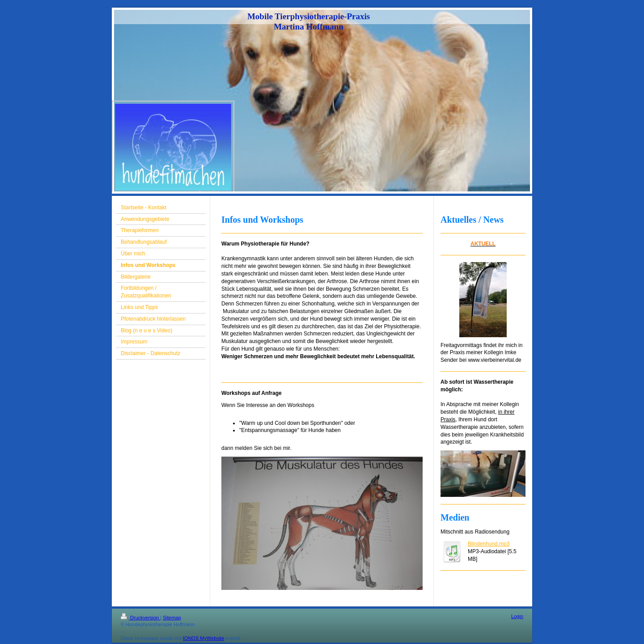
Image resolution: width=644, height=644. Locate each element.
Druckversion (140, 618)
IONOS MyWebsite (204, 638)
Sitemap (172, 618)
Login (517, 616)
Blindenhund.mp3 (489, 544)
